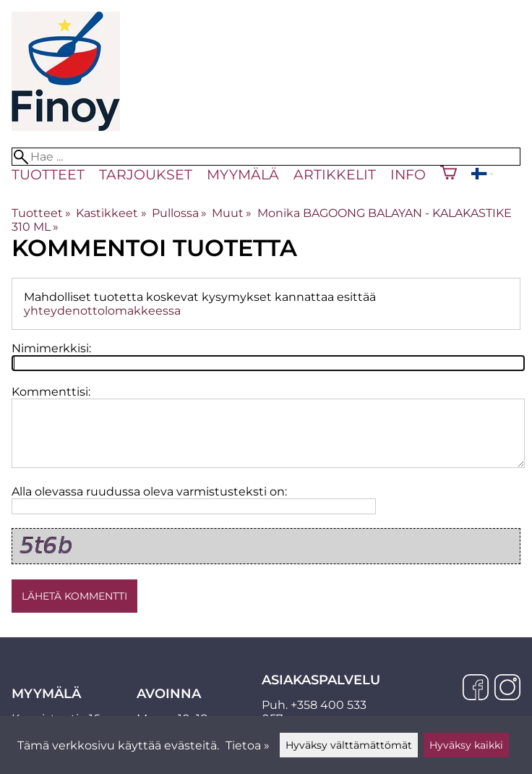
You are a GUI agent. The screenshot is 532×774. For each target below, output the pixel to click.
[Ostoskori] (449, 174)
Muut (232, 213)
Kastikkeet (111, 213)
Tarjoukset (146, 174)
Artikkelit (335, 174)
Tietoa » (248, 745)
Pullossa (179, 213)
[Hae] (266, 157)
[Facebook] (476, 689)
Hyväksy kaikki (466, 745)
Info (408, 174)
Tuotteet (48, 174)
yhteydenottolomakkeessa (102, 311)
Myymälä (243, 174)
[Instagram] (507, 689)
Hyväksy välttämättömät (349, 745)
